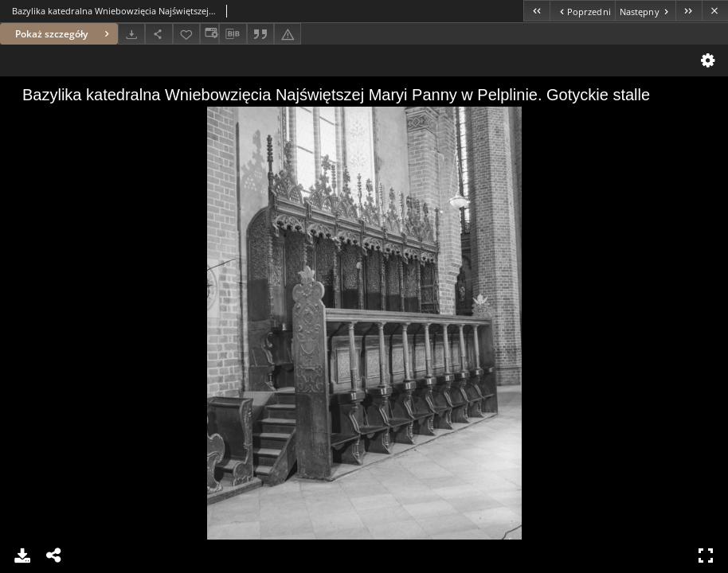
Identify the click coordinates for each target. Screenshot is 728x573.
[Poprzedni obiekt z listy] (582, 11)
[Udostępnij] (159, 34)
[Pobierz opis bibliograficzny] (233, 34)
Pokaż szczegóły (64, 34)
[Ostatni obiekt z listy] (689, 11)
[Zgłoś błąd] (288, 34)
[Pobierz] (131, 34)
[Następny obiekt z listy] (645, 11)
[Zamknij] (715, 11)
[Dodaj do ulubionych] (186, 34)
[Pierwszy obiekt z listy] (536, 11)
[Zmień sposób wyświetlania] (209, 34)
